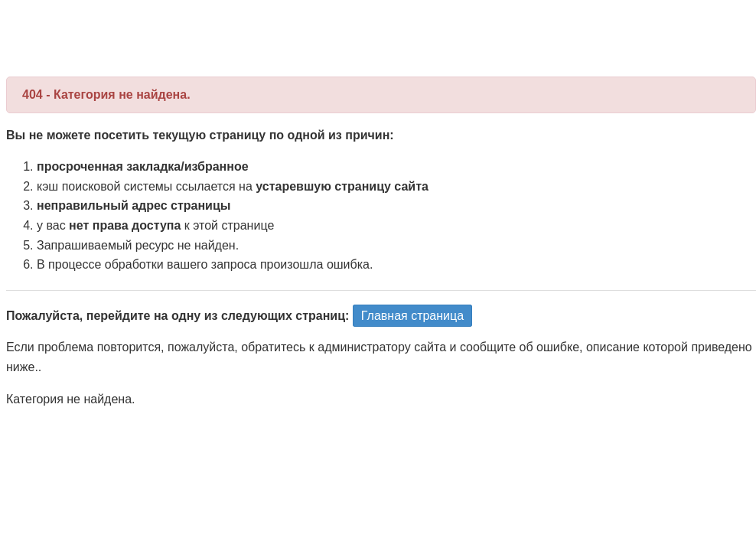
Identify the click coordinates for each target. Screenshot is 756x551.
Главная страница (412, 316)
